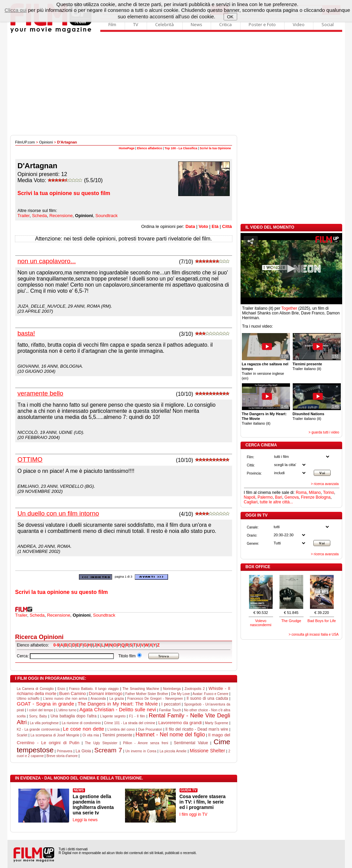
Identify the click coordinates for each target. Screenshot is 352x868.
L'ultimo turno (66, 710)
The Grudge (291, 621)
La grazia (117, 699)
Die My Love (181, 694)
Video (299, 24)
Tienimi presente (117, 735)
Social (328, 24)
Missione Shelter (207, 751)
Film (112, 24)
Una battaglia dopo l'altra (74, 716)
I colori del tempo (40, 710)
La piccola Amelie (173, 751)
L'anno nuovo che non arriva (65, 699)
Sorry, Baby (38, 716)
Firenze (308, 497)
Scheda (39, 216)
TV (136, 24)
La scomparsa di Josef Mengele (55, 735)
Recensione (61, 216)
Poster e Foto (262, 24)
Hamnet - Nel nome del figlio (170, 735)
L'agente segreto (113, 716)
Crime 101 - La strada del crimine (130, 723)
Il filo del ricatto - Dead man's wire (197, 729)
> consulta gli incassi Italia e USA (314, 634)
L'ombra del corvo (121, 729)
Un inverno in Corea (141, 751)
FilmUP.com (25, 142)
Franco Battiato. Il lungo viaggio (94, 689)
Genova (292, 497)
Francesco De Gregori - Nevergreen (155, 699)
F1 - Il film (137, 716)
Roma (301, 493)
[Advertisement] (176, 84)
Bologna (323, 497)
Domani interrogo (106, 693)
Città (227, 226)
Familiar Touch (170, 710)
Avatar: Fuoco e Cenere (210, 694)
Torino (328, 493)
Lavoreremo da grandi (180, 723)
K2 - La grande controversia (38, 729)
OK (230, 17)
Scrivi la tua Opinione (215, 148)
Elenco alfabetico (149, 148)
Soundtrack (107, 216)
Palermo (265, 497)
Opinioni (46, 142)
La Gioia (83, 751)
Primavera (65, 751)
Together (289, 308)
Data (190, 226)
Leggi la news (85, 820)
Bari (279, 497)
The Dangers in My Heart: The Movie (118, 704)
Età (215, 226)
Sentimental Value (191, 743)
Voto (203, 226)
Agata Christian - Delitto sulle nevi (118, 709)
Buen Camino (73, 693)
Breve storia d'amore (62, 756)
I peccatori (171, 704)
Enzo (61, 689)
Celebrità (164, 24)
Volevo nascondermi (261, 623)
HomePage (127, 148)
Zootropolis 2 (195, 689)
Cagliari (251, 502)
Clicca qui (16, 10)
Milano (315, 493)
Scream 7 (108, 750)
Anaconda (98, 699)
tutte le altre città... (276, 502)
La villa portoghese (44, 723)
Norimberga (172, 689)
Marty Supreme (217, 723)
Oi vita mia (91, 735)
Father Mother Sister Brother (147, 694)
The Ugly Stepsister (101, 743)
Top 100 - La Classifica (181, 148)
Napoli (250, 497)
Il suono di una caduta (207, 698)
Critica (225, 24)
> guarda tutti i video (324, 432)
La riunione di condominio (81, 723)
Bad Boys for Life (322, 621)
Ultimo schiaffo (28, 699)
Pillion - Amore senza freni (146, 743)
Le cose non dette (84, 729)
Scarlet (22, 735)
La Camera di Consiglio (35, 689)
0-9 (56, 645)
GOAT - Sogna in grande (46, 704)
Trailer (24, 216)
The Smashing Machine (141, 689)
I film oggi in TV (193, 814)
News (196, 24)
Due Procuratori (150, 729)
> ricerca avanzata (325, 484)
